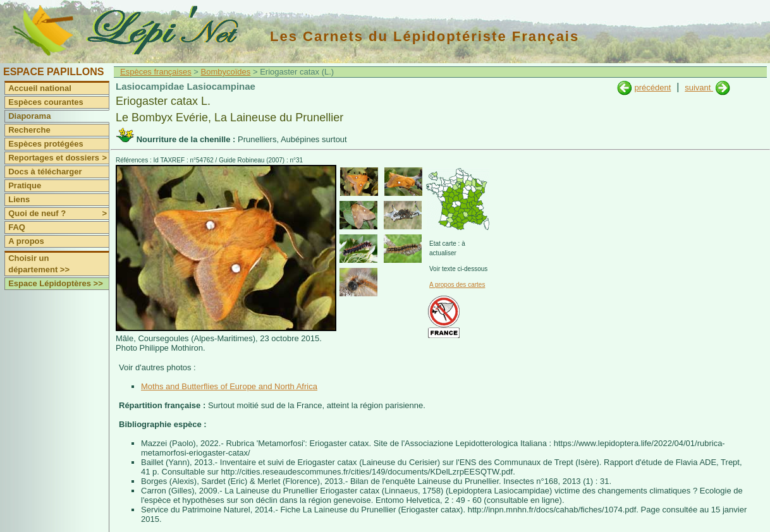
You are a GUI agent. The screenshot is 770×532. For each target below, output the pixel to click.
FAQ (17, 227)
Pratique (25, 185)
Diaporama (29, 116)
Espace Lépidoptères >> (56, 283)
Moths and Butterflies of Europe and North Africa (229, 386)
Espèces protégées (46, 144)
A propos (26, 241)
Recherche (29, 130)
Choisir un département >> (39, 264)
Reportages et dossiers (58, 158)
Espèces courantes (46, 102)
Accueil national (40, 88)
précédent (652, 88)
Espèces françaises (156, 72)
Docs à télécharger (45, 172)
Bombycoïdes (226, 72)
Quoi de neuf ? (58, 214)
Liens (19, 199)
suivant (699, 88)
